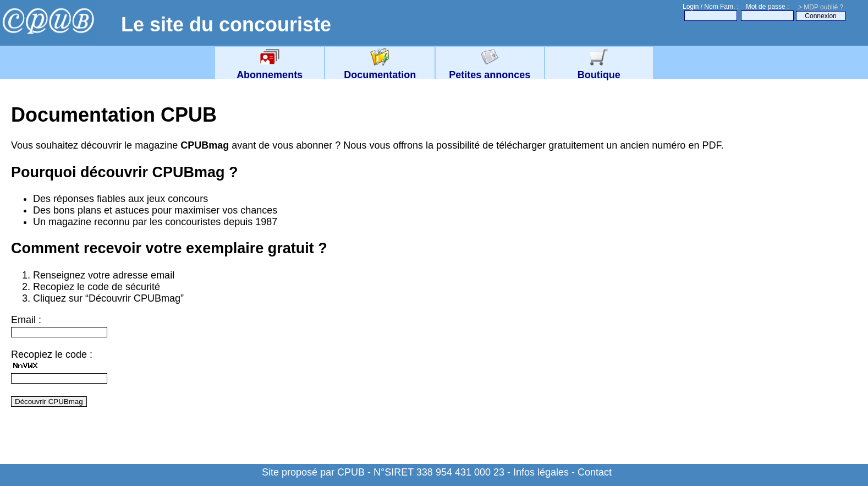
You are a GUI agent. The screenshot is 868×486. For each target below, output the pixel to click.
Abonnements (270, 69)
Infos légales (541, 472)
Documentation (380, 69)
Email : (26, 320)
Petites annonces (490, 69)
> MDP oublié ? (821, 7)
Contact (595, 472)
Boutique (599, 69)
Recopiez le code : (52, 354)
